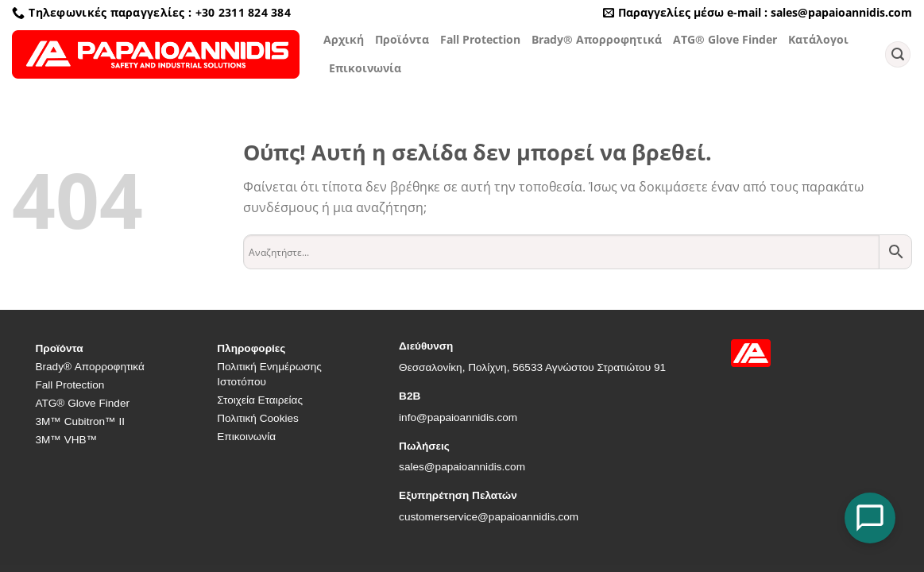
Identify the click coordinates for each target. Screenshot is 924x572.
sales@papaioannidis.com (462, 467)
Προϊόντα (402, 39)
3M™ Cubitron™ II (80, 421)
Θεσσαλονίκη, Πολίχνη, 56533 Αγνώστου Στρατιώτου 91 (532, 367)
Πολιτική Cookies (258, 418)
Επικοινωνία (365, 68)
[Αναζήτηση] (898, 54)
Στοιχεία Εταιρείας (260, 400)
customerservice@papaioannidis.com (489, 517)
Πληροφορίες (251, 348)
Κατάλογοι (818, 39)
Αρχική (344, 39)
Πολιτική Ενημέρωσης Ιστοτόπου (269, 374)
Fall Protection (480, 39)
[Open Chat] (870, 518)
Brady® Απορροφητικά (597, 39)
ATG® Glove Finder (725, 39)
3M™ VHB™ (66, 440)
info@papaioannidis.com (458, 417)
